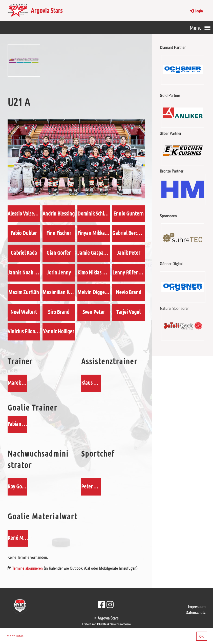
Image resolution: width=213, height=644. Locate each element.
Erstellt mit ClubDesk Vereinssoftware (106, 624)
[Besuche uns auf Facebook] (102, 604)
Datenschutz (196, 612)
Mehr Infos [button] (15, 636)
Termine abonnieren (27, 568)
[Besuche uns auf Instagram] (110, 604)
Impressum (197, 606)
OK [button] (201, 636)
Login (196, 11)
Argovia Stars (47, 10)
